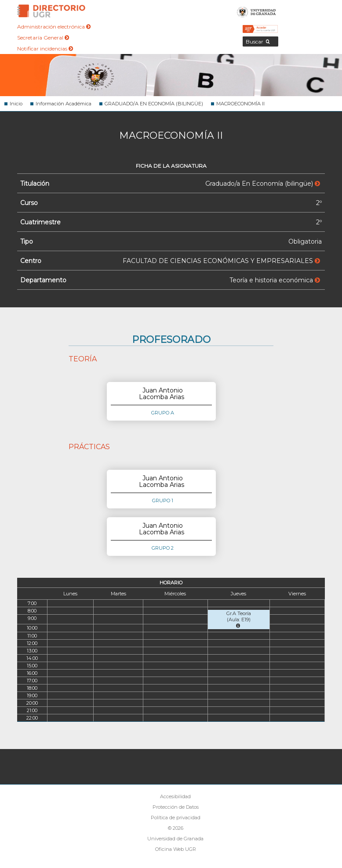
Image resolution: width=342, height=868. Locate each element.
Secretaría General (43, 38)
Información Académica (64, 104)
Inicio (16, 104)
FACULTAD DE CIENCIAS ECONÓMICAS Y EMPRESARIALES (221, 261)
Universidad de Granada (256, 11)
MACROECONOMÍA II (240, 104)
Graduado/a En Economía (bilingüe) (263, 184)
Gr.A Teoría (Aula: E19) (239, 619)
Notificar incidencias (45, 49)
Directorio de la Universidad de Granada (51, 11)
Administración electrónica (54, 27)
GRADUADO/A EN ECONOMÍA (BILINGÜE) (154, 104)
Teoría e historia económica (275, 280)
